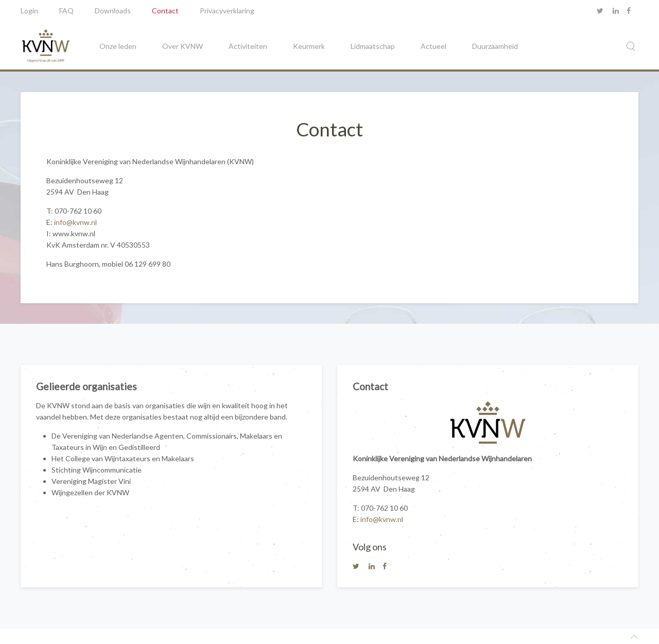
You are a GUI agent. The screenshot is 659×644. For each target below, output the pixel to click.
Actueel (433, 46)
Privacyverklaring (227, 11)
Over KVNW (183, 46)
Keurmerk (309, 46)
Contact (165, 11)
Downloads (113, 11)
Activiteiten (248, 46)
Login (29, 11)
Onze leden (118, 46)
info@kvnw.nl (75, 222)
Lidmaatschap (373, 46)
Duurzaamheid (495, 46)
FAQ (66, 11)
